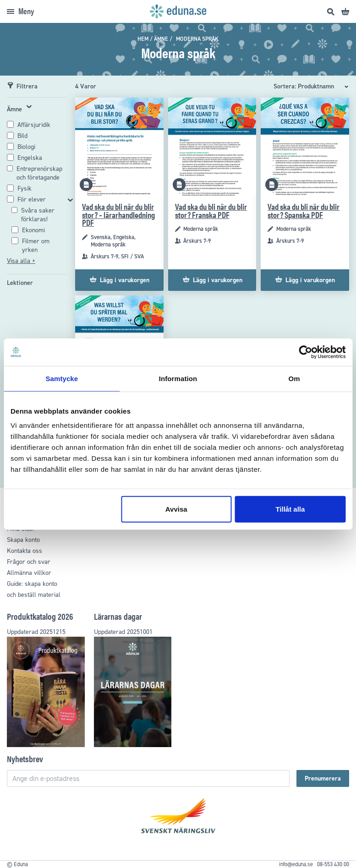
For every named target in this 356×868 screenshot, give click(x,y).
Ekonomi (33, 230)
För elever (32, 199)
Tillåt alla (290, 509)
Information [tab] (178, 378)
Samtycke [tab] (62, 378)
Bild (22, 136)
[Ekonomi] (33, 230)
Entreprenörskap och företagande (39, 173)
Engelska (30, 158)
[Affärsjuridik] (34, 125)
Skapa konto (23, 540)
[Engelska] (30, 158)
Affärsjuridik (34, 125)
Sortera (284, 86)
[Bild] (22, 136)
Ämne (161, 39)
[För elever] (41, 199)
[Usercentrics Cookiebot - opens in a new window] (305, 352)
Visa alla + (21, 261)
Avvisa (176, 509)
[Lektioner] (20, 283)
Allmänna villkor (29, 573)
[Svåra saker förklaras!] (44, 215)
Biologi (26, 147)
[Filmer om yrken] (44, 246)
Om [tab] (294, 378)
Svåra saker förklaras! (38, 215)
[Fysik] (25, 188)
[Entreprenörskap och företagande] (41, 173)
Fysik (25, 188)
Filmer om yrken (36, 246)
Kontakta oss (25, 551)
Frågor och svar (29, 562)
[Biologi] (26, 147)
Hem (143, 39)
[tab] (36, 183)
